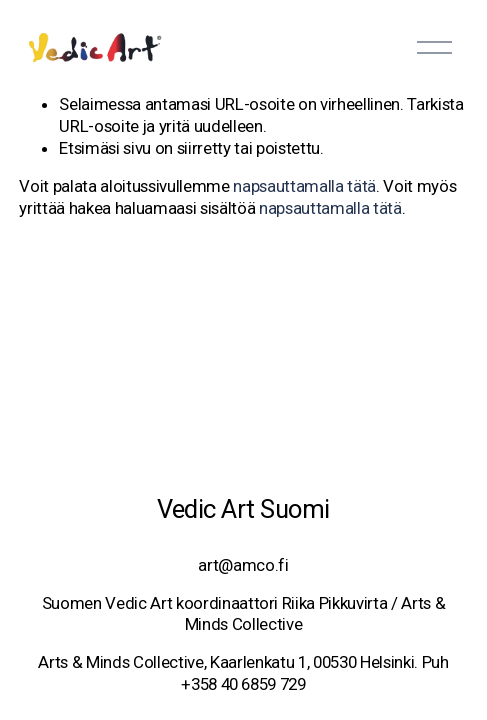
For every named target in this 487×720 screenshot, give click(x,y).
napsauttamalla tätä (304, 186)
